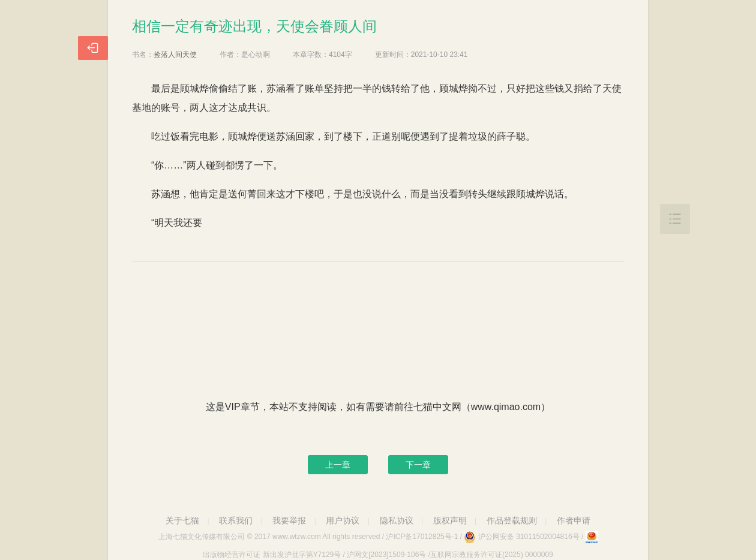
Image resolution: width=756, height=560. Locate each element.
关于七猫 (182, 520)
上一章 (338, 465)
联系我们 (236, 520)
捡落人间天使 (175, 55)
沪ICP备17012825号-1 (422, 537)
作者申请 (574, 520)
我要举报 (289, 520)
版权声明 (450, 520)
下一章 (418, 465)
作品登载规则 (512, 520)
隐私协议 (397, 520)
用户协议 (343, 520)
